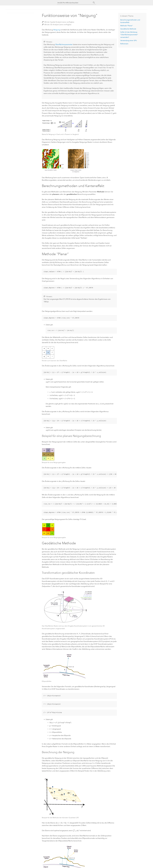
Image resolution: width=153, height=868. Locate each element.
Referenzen (124, 44)
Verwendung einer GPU (129, 40)
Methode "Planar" (127, 26)
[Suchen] (94, 3)
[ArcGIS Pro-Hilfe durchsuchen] (75, 3)
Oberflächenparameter (64, 44)
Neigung (57, 30)
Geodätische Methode (128, 29)
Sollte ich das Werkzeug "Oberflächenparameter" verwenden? (129, 35)
